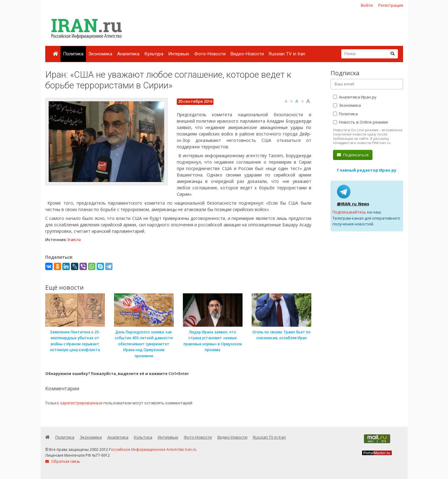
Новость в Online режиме (361, 122)
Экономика (100, 54)
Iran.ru (74, 239)
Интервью (179, 54)
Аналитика (128, 54)
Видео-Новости (247, 54)
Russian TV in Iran (287, 54)
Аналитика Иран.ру (355, 97)
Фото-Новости (210, 54)
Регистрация (391, 5)
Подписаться (353, 155)
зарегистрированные (81, 403)
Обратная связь (63, 461)
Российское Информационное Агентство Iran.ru (153, 449)
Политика (73, 54)
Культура (154, 54)
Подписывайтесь (349, 212)
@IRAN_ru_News (353, 204)
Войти (367, 5)
